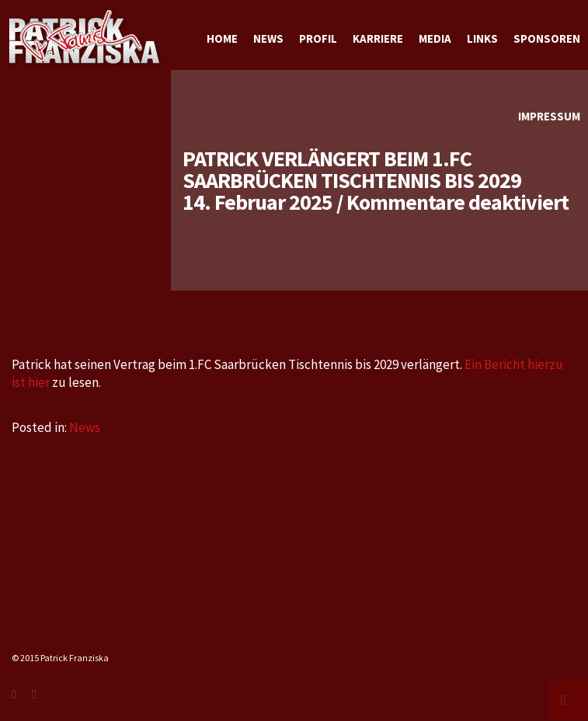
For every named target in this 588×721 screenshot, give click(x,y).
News (85, 427)
